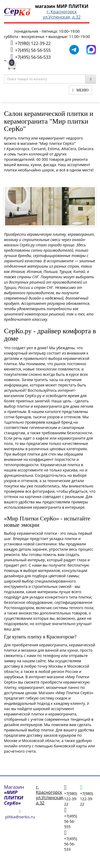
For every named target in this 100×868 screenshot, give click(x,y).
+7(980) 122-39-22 (31, 43)
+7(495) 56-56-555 (31, 50)
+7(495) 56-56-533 (31, 57)
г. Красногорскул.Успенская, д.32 (62, 14)
